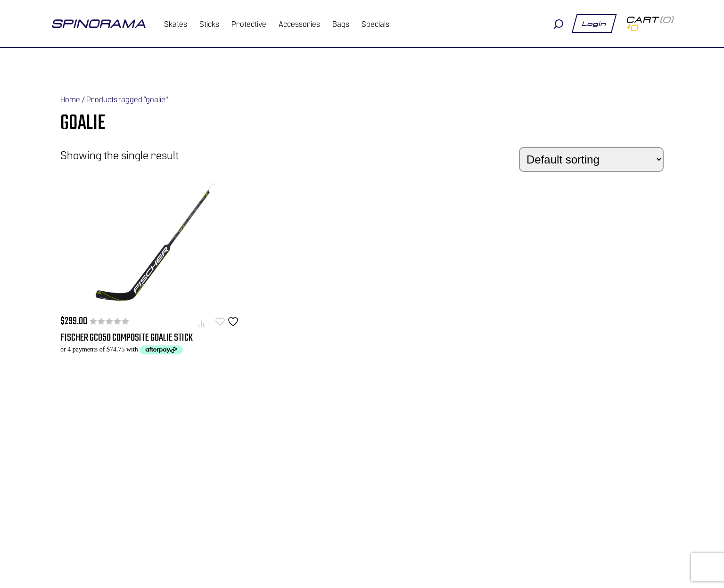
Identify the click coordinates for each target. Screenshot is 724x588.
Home (70, 99)
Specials (375, 24)
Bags (341, 24)
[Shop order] (591, 159)
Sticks (209, 24)
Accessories (299, 24)
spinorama (99, 24)
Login (594, 24)
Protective (249, 24)
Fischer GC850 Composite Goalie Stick (127, 338)
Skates (176, 24)
